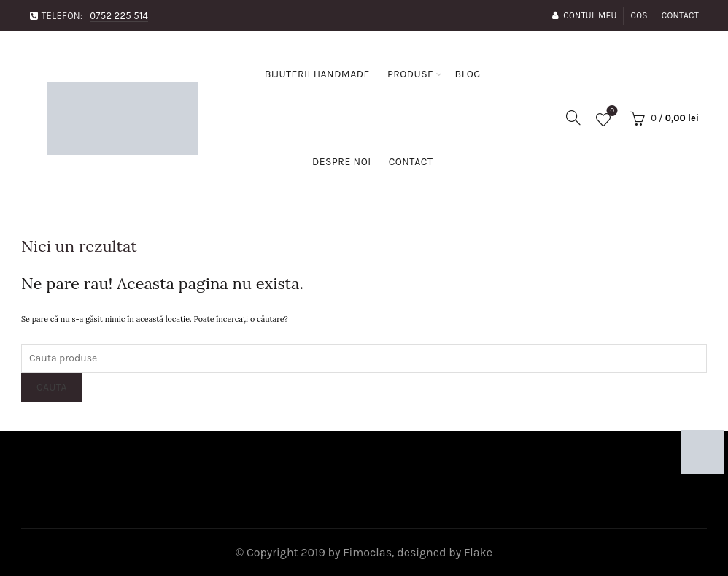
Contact (680, 15)
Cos (639, 15)
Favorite (611, 112)
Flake (478, 552)
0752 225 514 (119, 16)
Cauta (52, 387)
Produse (411, 74)
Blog (467, 74)
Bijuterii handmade (317, 74)
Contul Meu (584, 15)
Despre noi (342, 162)
